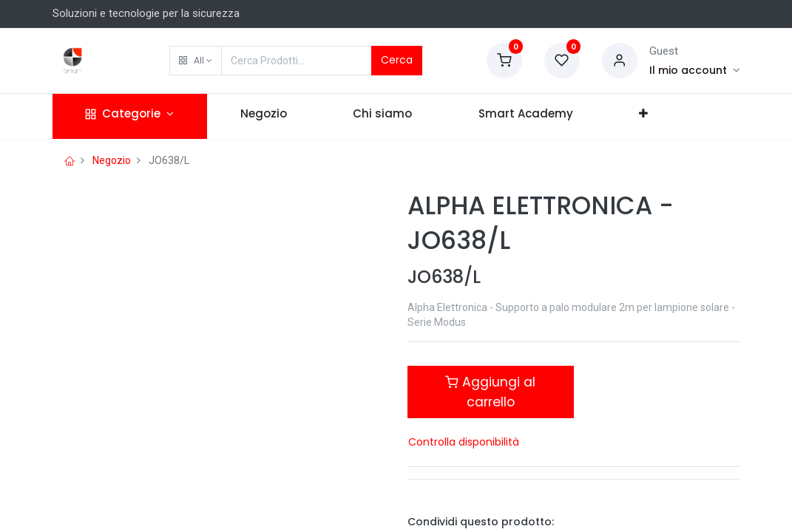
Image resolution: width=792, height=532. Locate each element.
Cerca (397, 60)
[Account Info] (695, 70)
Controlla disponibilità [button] (464, 442)
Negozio (112, 160)
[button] (196, 61)
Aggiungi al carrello (490, 392)
